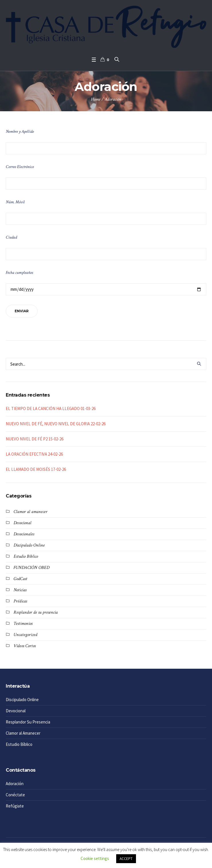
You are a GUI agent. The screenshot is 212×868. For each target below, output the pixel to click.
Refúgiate (15, 806)
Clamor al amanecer (30, 512)
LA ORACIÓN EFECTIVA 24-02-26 (34, 454)
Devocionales (24, 534)
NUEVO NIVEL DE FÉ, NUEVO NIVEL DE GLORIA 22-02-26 (56, 424)
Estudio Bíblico (26, 556)
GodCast (20, 579)
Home (96, 99)
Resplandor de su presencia (36, 612)
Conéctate (15, 795)
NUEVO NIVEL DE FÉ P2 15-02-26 (35, 439)
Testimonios (23, 624)
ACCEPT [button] (126, 859)
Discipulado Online (29, 545)
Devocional (22, 523)
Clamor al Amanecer (23, 733)
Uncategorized (25, 635)
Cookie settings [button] (95, 858)
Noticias (20, 590)
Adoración (15, 784)
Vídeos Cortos (25, 646)
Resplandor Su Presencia (28, 722)
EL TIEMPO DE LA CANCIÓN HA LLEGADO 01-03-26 (51, 408)
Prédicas (20, 601)
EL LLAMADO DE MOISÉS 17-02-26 (36, 469)
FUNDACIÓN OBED (31, 568)
